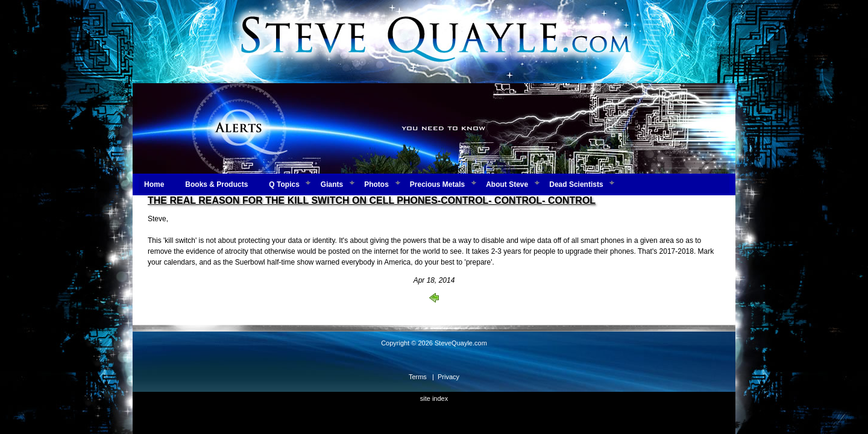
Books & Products (216, 184)
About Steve (507, 184)
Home (154, 184)
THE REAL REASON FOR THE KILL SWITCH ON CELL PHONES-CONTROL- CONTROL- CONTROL (372, 200)
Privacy (448, 377)
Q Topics (284, 184)
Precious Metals (437, 184)
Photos (376, 184)
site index (434, 398)
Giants (332, 184)
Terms (418, 377)
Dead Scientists (576, 184)
